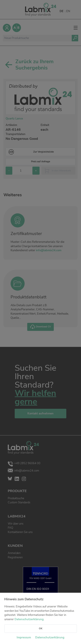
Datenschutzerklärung (29, 619)
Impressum (24, 638)
